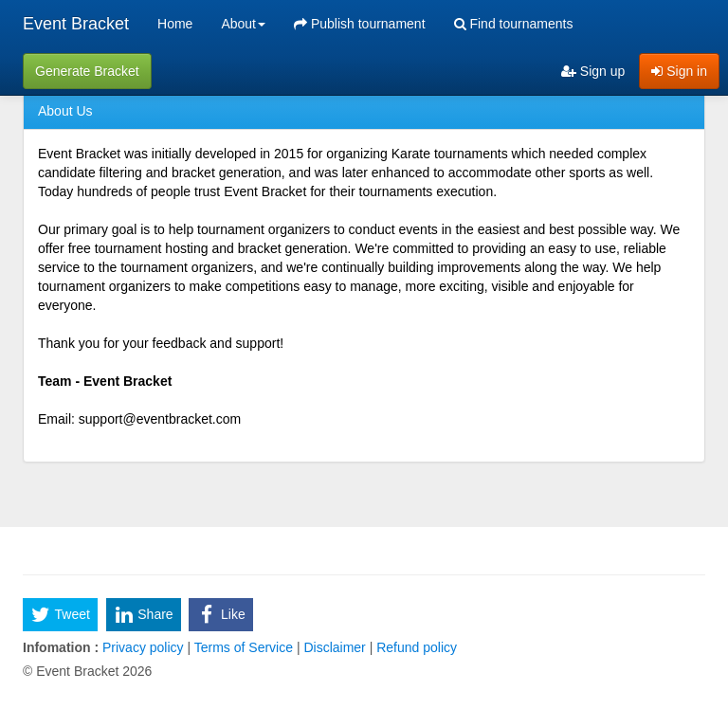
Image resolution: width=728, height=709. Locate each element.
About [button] (243, 24)
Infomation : (61, 647)
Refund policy (415, 647)
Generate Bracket (87, 71)
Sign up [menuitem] (593, 71)
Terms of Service (244, 647)
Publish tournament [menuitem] (360, 24)
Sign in (679, 71)
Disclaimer (335, 647)
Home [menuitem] (175, 24)
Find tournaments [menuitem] (514, 24)
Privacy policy (143, 647)
